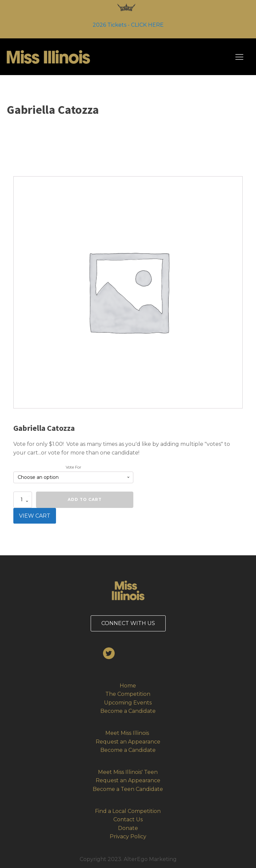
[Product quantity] (23, 500)
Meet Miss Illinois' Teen (128, 772)
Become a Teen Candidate (128, 789)
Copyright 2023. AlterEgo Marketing (128, 859)
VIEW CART (35, 516)
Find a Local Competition (128, 811)
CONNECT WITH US (128, 623)
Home (128, 686)
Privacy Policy (128, 836)
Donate (128, 828)
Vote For (73, 467)
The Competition (128, 694)
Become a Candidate (128, 711)
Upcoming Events (128, 703)
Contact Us (128, 819)
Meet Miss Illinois (128, 733)
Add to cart (85, 499)
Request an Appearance (128, 742)
